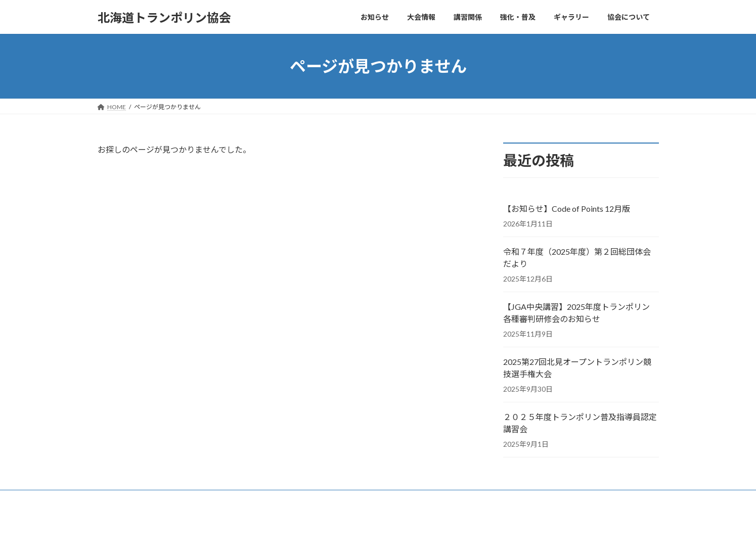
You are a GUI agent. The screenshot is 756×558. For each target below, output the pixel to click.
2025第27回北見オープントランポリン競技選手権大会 (577, 368)
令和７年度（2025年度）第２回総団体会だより (577, 258)
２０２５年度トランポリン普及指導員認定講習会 (580, 423)
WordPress (334, 541)
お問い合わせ (125, 499)
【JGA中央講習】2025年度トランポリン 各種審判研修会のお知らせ (576, 313)
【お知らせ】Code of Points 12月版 (567, 208)
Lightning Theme (379, 541)
